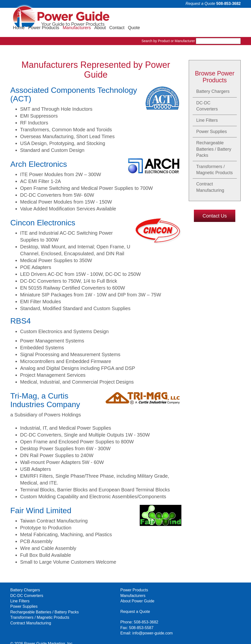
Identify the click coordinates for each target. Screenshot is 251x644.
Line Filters (207, 109)
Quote (233, 16)
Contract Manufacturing (210, 176)
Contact (216, 16)
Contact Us (215, 205)
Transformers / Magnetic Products (215, 159)
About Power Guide (87, 590)
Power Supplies (212, 121)
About (199, 16)
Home (118, 16)
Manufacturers (176, 16)
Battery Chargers (213, 80)
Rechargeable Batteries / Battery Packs (214, 138)
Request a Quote (200, 4)
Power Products (143, 16)
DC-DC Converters (207, 95)
